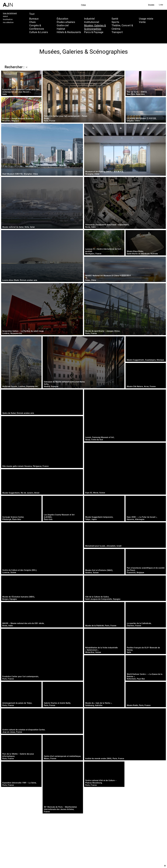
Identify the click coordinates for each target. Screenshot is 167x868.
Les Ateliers (147, 851)
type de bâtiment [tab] (10, 13)
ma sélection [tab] (8, 22)
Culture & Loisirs (39, 32)
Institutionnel (92, 22)
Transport (117, 32)
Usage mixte (146, 19)
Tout (32, 14)
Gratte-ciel (63, 25)
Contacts (145, 860)
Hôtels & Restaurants (69, 32)
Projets (143, 856)
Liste (161, 5)
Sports (115, 22)
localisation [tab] (8, 19)
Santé (115, 19)
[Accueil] (8, 3)
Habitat (61, 29)
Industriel (89, 19)
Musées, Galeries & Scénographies (95, 27)
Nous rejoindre (143, 866)
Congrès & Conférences (37, 27)
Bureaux (34, 19)
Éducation (63, 19)
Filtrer (83, 5)
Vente (142, 22)
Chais (32, 22)
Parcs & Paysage (94, 32)
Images (151, 5)
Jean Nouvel (147, 847)
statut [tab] (5, 16)
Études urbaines (66, 22)
